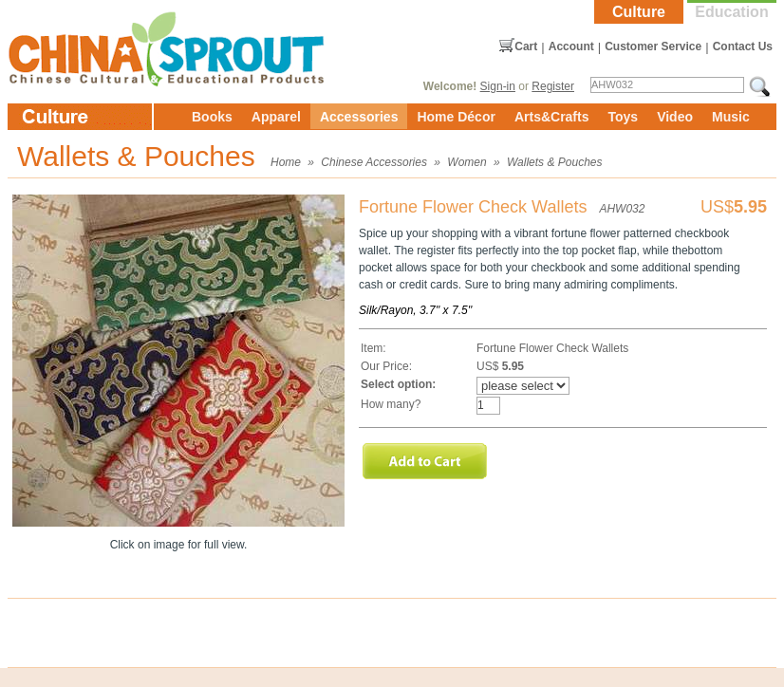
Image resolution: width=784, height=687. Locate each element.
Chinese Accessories (374, 162)
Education (731, 12)
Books (212, 117)
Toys (623, 117)
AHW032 (622, 209)
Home (286, 162)
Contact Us (743, 46)
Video (675, 117)
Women (467, 162)
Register (553, 86)
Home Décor (456, 117)
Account (571, 46)
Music (731, 117)
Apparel (276, 117)
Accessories (359, 117)
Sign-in (498, 86)
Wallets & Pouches (555, 162)
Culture (639, 12)
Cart (526, 46)
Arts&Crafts (552, 117)
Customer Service (653, 46)
